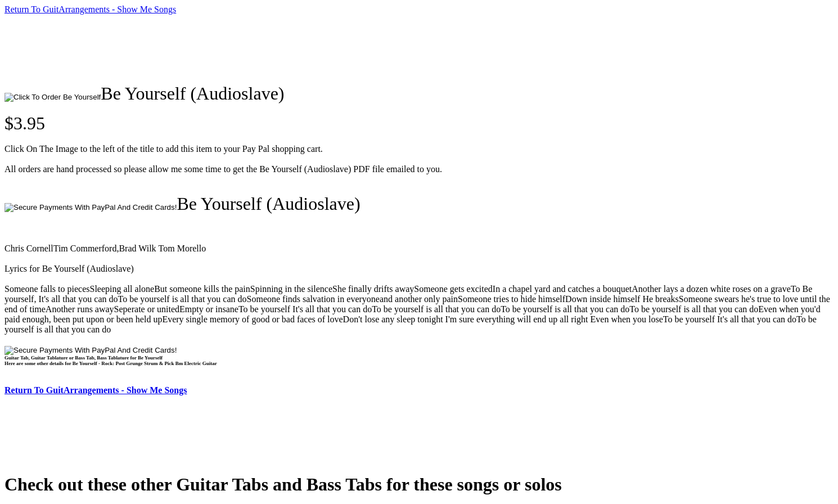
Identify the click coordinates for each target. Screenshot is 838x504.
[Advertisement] (209, 49)
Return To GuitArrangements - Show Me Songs (90, 9)
